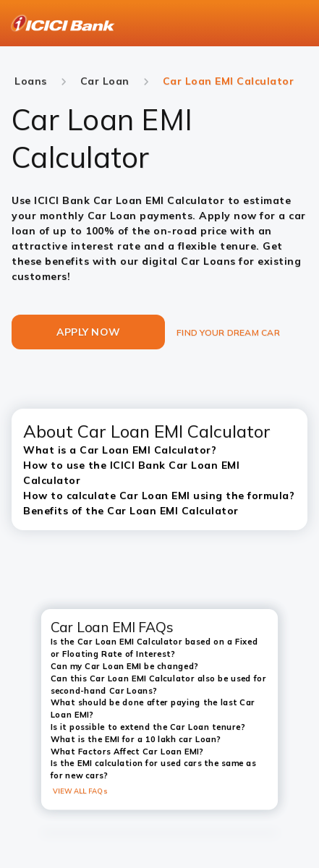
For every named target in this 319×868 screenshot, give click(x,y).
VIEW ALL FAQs (80, 791)
